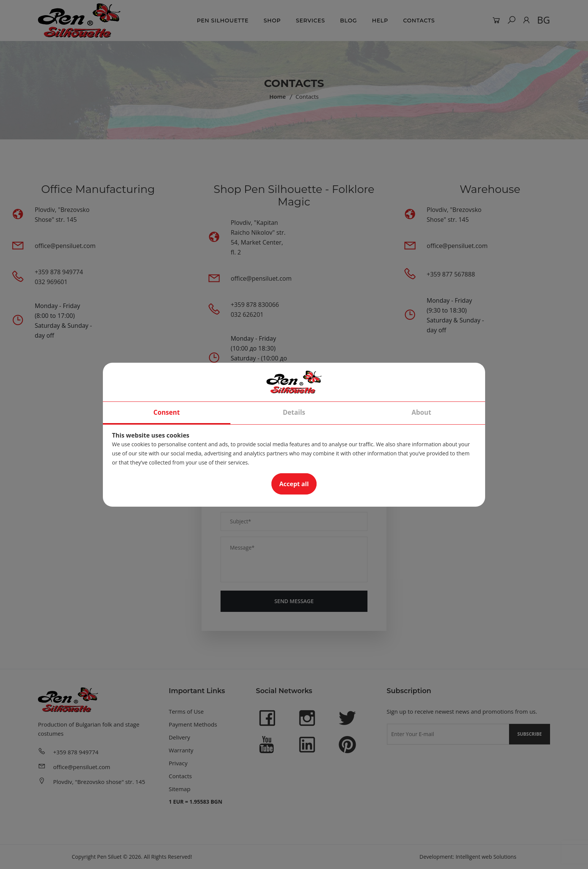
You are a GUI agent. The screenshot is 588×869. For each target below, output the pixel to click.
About (421, 412)
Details (294, 412)
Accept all (294, 484)
